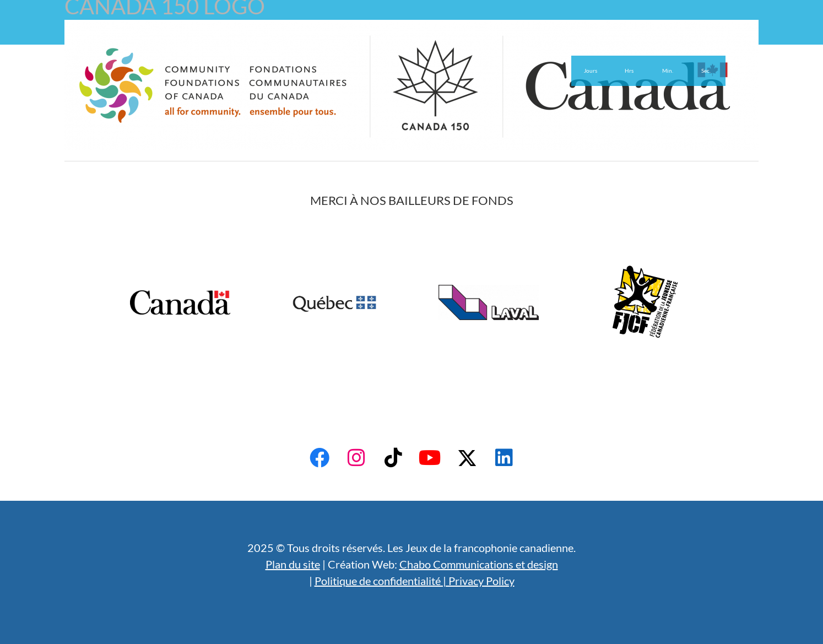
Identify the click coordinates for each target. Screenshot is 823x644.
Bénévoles (292, 32)
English (404, 32)
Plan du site (293, 564)
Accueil (121, 32)
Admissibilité (229, 32)
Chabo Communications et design (479, 564)
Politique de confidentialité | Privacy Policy (415, 581)
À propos (170, 32)
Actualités (350, 32)
